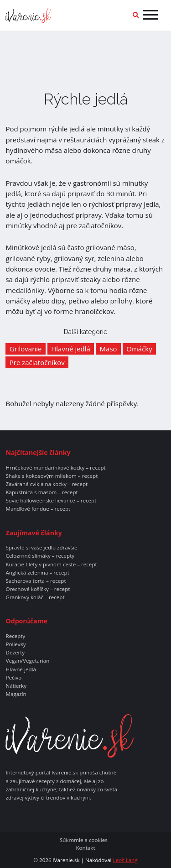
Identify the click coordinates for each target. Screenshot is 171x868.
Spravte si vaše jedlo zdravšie (41, 548)
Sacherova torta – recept (36, 581)
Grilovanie (26, 349)
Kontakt (85, 848)
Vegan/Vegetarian (27, 661)
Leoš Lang (125, 860)
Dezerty (15, 653)
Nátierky (16, 686)
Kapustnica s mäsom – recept (41, 492)
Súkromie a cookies (84, 840)
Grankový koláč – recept (35, 597)
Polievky (16, 644)
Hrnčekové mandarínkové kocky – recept (55, 468)
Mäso (109, 349)
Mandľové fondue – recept (38, 509)
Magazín (16, 694)
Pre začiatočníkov (37, 362)
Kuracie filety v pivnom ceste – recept (51, 565)
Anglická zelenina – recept (37, 573)
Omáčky (139, 349)
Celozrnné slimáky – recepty (40, 556)
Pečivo (13, 678)
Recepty (15, 636)
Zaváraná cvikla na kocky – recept (47, 484)
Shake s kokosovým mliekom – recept (52, 476)
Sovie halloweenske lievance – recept (51, 501)
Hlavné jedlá (71, 349)
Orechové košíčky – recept (38, 589)
